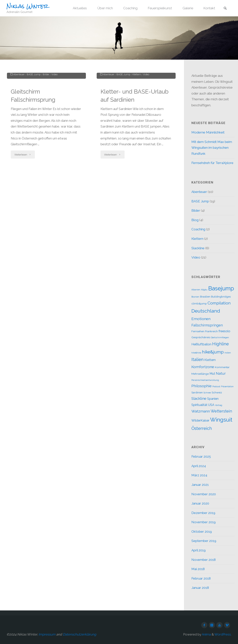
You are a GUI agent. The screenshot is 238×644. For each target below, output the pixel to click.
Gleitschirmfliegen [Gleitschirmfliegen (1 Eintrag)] (220, 337)
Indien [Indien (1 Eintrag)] (228, 353)
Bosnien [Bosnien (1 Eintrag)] (195, 297)
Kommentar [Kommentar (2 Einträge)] (222, 367)
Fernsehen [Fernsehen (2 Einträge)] (198, 331)
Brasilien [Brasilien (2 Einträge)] (205, 297)
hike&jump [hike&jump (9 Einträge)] (213, 352)
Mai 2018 (198, 569)
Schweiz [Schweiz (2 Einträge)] (217, 392)
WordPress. (223, 634)
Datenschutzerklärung (80, 634)
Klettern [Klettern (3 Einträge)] (210, 360)
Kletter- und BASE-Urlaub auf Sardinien (135, 145)
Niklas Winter (27, 6)
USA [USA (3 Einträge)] (211, 405)
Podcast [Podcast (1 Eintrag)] (216, 386)
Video (54, 123)
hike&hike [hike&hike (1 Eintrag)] (196, 353)
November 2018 (204, 560)
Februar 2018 (201, 578)
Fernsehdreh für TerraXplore (212, 163)
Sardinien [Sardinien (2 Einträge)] (197, 392)
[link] (225, 8)
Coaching (198, 229)
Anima (206, 634)
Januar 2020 (200, 503)
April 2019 (199, 550)
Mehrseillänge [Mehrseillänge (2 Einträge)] (200, 374)
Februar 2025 (201, 456)
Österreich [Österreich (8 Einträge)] (202, 428)
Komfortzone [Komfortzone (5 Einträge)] (203, 367)
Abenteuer (19, 123)
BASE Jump (34, 123)
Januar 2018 (200, 588)
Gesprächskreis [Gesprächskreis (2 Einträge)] (201, 337)
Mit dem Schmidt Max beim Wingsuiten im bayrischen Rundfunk (212, 148)
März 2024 (199, 475)
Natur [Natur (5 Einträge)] (221, 373)
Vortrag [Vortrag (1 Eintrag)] (219, 405)
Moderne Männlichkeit (208, 132)
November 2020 (204, 494)
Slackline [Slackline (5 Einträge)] (199, 398)
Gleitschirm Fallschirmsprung (33, 145)
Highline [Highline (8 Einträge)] (220, 344)
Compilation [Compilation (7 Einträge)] (219, 303)
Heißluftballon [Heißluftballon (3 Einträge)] (201, 344)
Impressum (47, 634)
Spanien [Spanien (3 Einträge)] (213, 399)
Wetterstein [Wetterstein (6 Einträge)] (221, 411)
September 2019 (204, 541)
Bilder (46, 123)
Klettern (137, 123)
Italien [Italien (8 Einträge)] (197, 359)
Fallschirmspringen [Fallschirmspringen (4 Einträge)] (207, 325)
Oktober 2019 (202, 532)
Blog (195, 220)
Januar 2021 (200, 485)
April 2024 (199, 466)
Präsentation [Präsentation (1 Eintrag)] (227, 386)
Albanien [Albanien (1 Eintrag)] (196, 290)
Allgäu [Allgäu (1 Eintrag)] (204, 290)
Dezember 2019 (203, 513)
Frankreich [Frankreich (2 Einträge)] (211, 331)
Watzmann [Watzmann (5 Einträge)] (201, 411)
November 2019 (204, 522)
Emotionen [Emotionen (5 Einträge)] (201, 319)
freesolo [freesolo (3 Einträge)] (224, 331)
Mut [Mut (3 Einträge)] (212, 374)
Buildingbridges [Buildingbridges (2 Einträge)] (221, 297)
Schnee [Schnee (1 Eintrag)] (207, 393)
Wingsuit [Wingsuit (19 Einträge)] (221, 420)
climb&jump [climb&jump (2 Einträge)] (199, 303)
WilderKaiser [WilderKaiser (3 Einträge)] (200, 420)
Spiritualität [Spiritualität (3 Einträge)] (199, 405)
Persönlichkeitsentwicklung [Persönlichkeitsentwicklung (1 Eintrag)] (205, 380)
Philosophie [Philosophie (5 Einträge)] (202, 386)
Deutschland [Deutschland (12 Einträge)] (206, 311)
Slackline (198, 248)
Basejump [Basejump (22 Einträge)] (221, 288)
